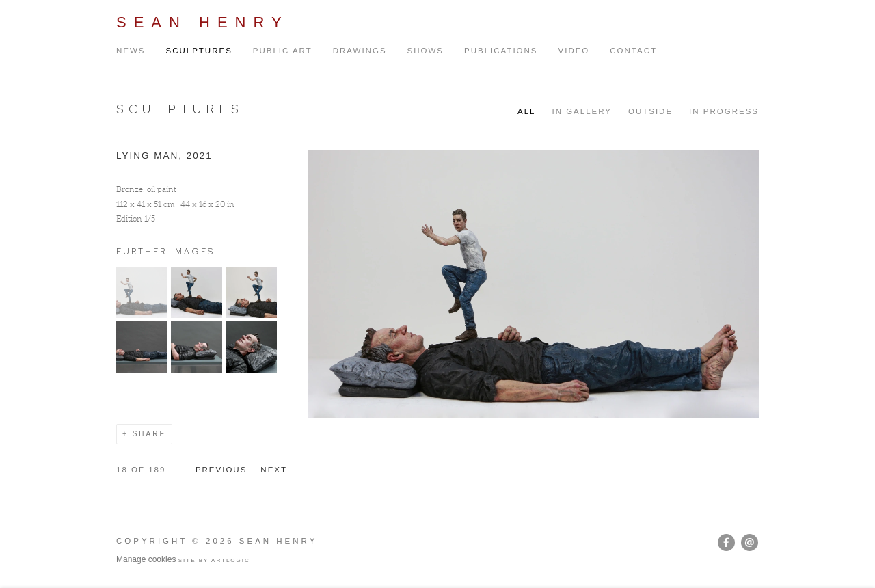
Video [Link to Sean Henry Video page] (574, 51)
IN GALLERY (582, 111)
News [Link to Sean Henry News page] (131, 51)
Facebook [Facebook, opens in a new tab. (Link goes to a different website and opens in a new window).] (726, 543)
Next (274, 470)
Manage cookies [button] (146, 559)
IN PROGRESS (724, 111)
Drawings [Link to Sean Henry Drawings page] (360, 51)
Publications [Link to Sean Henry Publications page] (501, 51)
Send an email (750, 543)
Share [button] (149, 434)
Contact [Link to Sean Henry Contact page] (633, 51)
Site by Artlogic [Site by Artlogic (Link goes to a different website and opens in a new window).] (214, 560)
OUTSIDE (650, 111)
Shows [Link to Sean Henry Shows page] (426, 51)
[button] (142, 315)
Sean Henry (203, 22)
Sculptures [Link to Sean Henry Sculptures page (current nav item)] (199, 51)
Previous (221, 470)
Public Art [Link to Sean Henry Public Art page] (283, 51)
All (526, 111)
